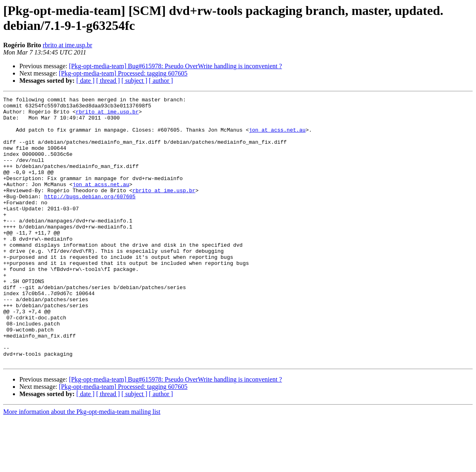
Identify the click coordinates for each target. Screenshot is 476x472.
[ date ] (85, 81)
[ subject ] (134, 81)
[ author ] (161, 81)
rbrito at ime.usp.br (68, 45)
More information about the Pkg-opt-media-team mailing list (82, 465)
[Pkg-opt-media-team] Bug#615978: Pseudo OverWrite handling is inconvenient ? (176, 66)
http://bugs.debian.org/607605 (90, 217)
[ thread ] (108, 81)
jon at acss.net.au (277, 137)
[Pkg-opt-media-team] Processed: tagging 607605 (123, 73)
